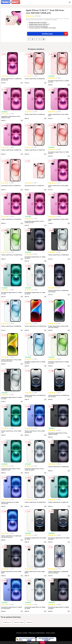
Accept (43, 643)
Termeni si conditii (22, 633)
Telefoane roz (7, 622)
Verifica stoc (55, 34)
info (22, 83)
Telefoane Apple (19, 622)
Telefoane (29, 622)
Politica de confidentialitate (37, 633)
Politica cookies (50, 633)
